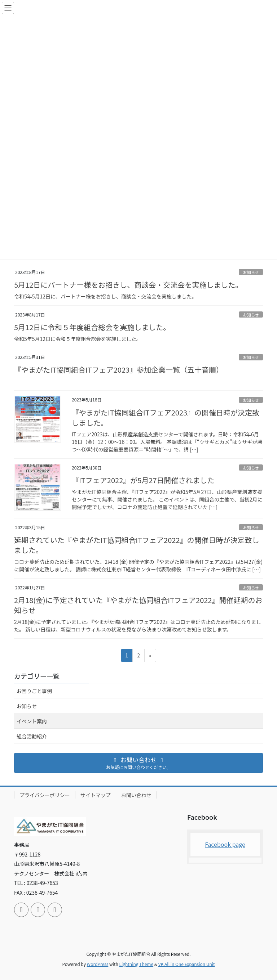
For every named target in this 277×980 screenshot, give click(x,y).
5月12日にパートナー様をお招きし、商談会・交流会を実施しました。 (128, 285)
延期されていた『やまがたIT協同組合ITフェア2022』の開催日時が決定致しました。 (137, 545)
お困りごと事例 (34, 691)
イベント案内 (32, 721)
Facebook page (225, 844)
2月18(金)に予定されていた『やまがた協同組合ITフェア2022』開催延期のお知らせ (138, 605)
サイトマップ (96, 795)
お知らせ (251, 272)
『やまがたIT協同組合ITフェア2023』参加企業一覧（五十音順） (119, 370)
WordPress (98, 964)
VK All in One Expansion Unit (187, 964)
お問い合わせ (136, 795)
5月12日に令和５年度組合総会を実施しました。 (92, 327)
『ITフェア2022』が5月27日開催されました (143, 480)
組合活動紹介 (32, 736)
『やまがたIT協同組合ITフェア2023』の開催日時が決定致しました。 (166, 417)
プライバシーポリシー (45, 795)
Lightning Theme (136, 964)
